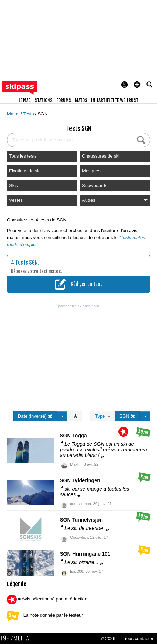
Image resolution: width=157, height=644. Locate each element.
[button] (137, 85)
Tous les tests (23, 156)
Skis (13, 185)
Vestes (16, 200)
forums (64, 100)
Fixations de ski (25, 171)
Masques (91, 171)
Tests (29, 114)
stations (44, 100)
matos (81, 100)
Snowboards (95, 185)
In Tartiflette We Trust (115, 100)
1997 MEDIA (17, 638)
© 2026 (108, 639)
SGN (42, 114)
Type (103, 416)
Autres (115, 200)
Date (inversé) (35, 416)
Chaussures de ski (101, 156)
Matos (14, 114)
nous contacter (139, 639)
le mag (25, 100)
